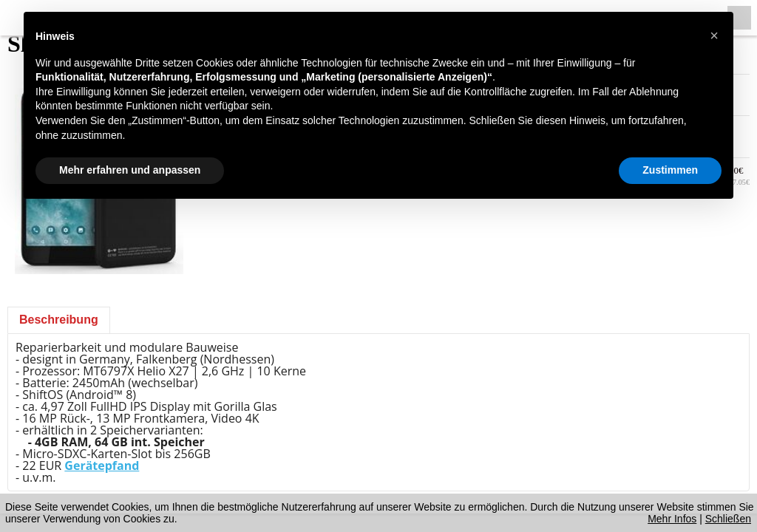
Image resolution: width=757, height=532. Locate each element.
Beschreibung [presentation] (59, 320)
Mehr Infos (672, 519)
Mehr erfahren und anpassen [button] (130, 170)
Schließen (728, 519)
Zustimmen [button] (670, 170)
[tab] (59, 320)
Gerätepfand (102, 465)
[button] (714, 35)
